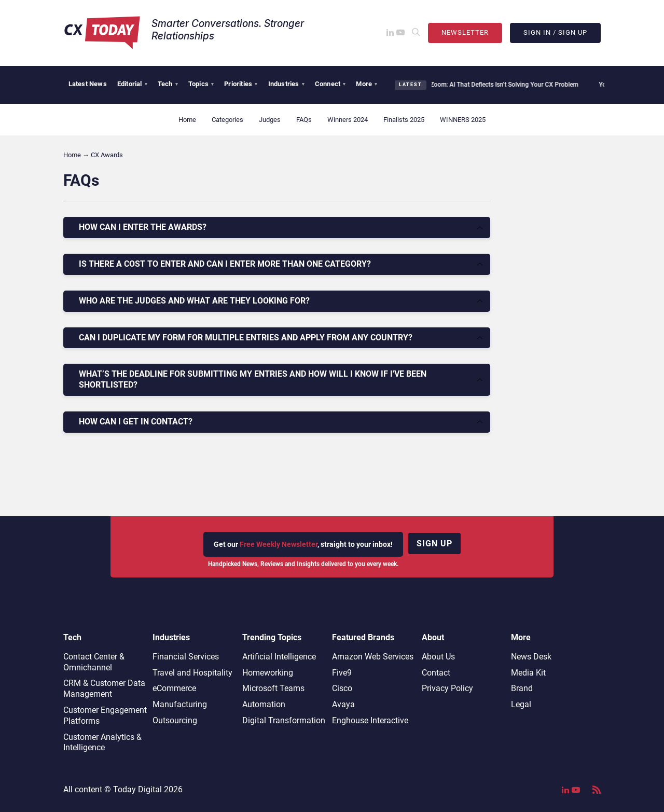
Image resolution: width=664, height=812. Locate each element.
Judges (270, 120)
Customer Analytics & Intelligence (102, 742)
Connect (330, 84)
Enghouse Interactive (370, 720)
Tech (168, 84)
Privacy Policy (447, 688)
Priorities (241, 84)
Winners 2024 (348, 120)
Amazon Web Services (373, 657)
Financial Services (186, 657)
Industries (286, 84)
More (366, 84)
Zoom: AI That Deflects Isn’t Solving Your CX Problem (498, 85)
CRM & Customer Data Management (104, 689)
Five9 (342, 673)
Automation (264, 704)
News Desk (531, 657)
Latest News (88, 84)
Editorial (132, 84)
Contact (436, 673)
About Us (438, 657)
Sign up (434, 543)
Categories (227, 120)
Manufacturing (180, 704)
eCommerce (174, 688)
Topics (201, 84)
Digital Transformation (284, 720)
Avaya (343, 704)
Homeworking (268, 673)
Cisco (342, 688)
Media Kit (528, 673)
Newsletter (465, 32)
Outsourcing (175, 720)
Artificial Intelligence (279, 657)
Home (187, 120)
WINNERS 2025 (463, 120)
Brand (522, 688)
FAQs (304, 120)
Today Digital (137, 789)
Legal (521, 704)
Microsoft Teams (273, 688)
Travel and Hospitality (192, 673)
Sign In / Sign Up (555, 32)
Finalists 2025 (404, 120)
